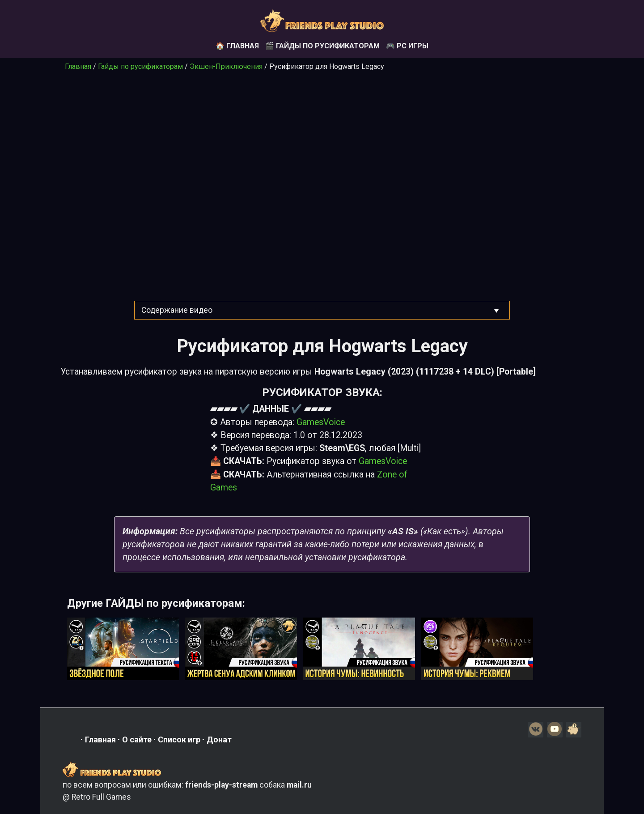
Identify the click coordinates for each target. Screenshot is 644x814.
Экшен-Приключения (226, 66)
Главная (78, 66)
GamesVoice (321, 422)
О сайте (137, 739)
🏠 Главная (237, 46)
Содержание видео (177, 310)
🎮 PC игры (407, 46)
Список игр (179, 739)
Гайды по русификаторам (140, 66)
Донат (219, 739)
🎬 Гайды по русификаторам (322, 46)
